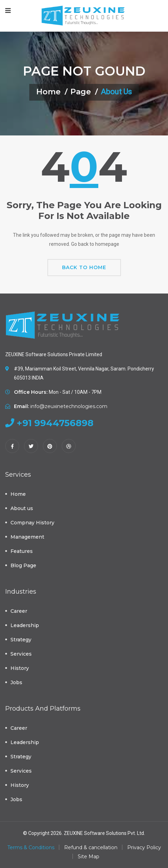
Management (27, 537)
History (20, 668)
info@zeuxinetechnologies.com (69, 406)
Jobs (16, 682)
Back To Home (84, 267)
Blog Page (23, 565)
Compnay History (32, 523)
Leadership (25, 625)
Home (48, 92)
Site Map (89, 857)
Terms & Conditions (31, 847)
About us (22, 508)
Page (81, 92)
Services (21, 654)
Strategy (21, 640)
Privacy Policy (144, 847)
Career (19, 611)
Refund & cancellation (91, 847)
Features (22, 551)
